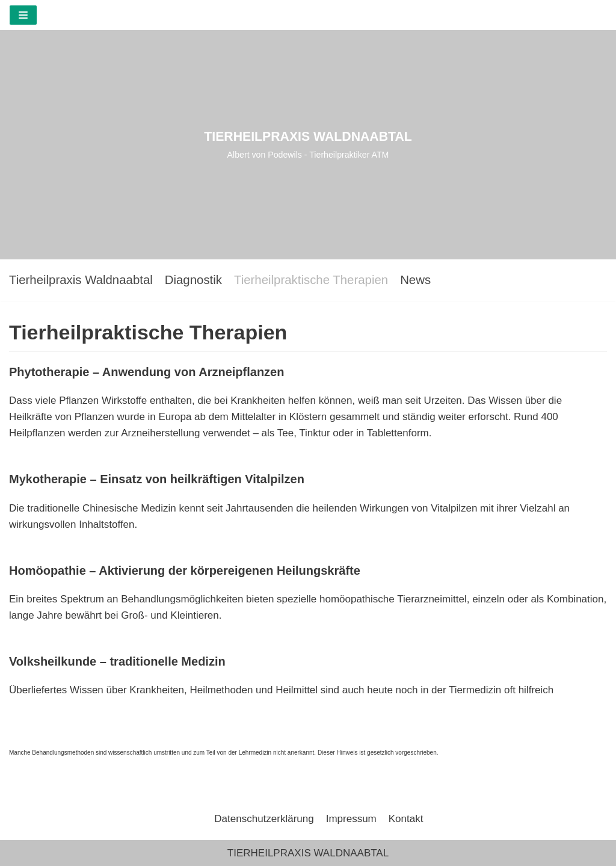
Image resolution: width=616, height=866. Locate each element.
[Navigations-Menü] (23, 15)
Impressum (351, 819)
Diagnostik (193, 280)
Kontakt (406, 819)
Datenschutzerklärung (264, 819)
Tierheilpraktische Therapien (311, 280)
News (415, 280)
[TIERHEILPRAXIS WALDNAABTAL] (308, 145)
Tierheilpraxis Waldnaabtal (81, 280)
